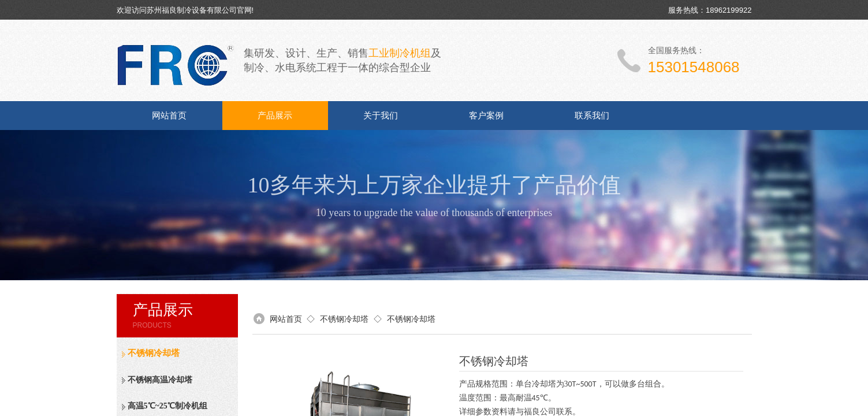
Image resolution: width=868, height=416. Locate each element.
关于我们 (381, 116)
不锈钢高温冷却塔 (160, 380)
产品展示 (275, 116)
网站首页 (169, 116)
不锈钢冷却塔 (154, 353)
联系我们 (592, 116)
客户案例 (486, 116)
